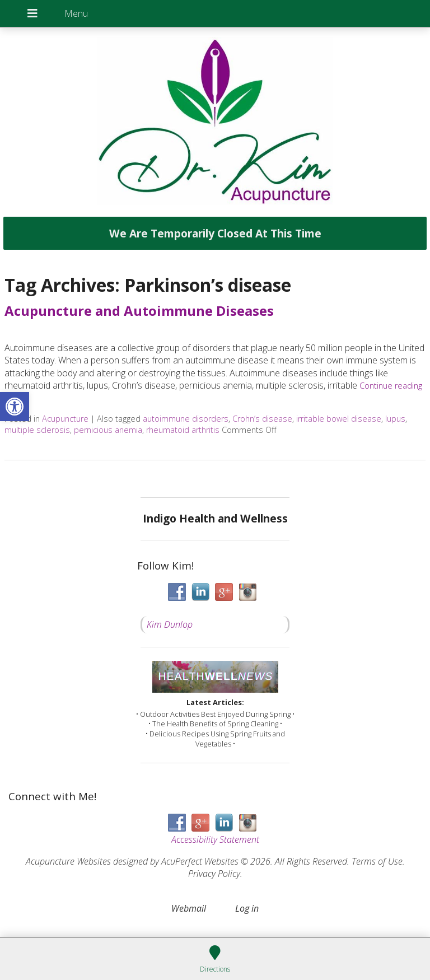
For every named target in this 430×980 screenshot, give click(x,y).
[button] (15, 407)
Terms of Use (377, 861)
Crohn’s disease (262, 419)
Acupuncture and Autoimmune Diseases (139, 311)
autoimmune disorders (186, 419)
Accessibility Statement (215, 839)
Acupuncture (65, 419)
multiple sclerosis (37, 430)
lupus (395, 419)
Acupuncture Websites (68, 861)
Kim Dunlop (170, 624)
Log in (247, 908)
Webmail (189, 908)
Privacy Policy (214, 874)
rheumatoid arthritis (183, 430)
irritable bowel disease (339, 419)
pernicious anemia (108, 430)
